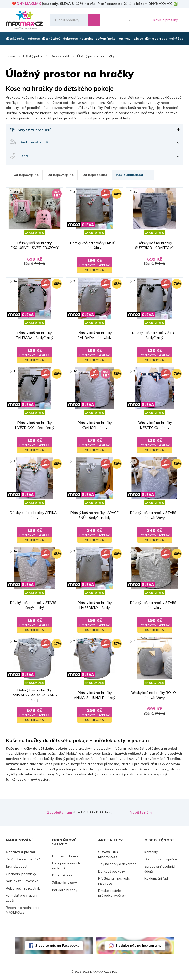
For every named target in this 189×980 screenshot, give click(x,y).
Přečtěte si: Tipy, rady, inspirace (114, 881)
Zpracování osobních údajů (160, 869)
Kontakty (151, 852)
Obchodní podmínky (21, 874)
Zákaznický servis (66, 883)
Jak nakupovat (17, 866)
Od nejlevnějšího (61, 175)
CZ (128, 20)
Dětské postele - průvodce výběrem (112, 893)
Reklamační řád (156, 878)
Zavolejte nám (60, 812)
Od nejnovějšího (26, 175)
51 (135, 191)
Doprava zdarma (65, 856)
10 (75, 371)
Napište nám (141, 812)
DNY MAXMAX (29, 4)
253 (16, 191)
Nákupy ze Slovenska (22, 881)
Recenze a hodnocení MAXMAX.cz (23, 910)
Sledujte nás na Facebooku (57, 945)
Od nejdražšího (95, 175)
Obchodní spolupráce (161, 859)
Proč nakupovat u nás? (23, 859)
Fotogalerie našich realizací (66, 866)
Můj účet (118, 20)
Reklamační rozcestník (23, 888)
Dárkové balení (64, 875)
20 (15, 281)
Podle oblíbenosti (133, 175)
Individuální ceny (65, 890)
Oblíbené (107, 20)
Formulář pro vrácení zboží (22, 898)
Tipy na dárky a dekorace (117, 864)
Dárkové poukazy (111, 871)
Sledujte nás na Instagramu (139, 945)
